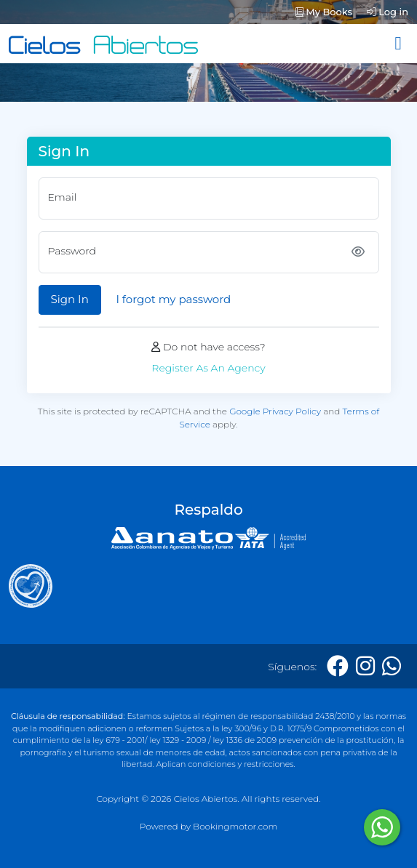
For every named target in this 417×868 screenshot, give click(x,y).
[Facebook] (338, 666)
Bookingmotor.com (235, 826)
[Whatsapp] (392, 666)
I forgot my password (173, 299)
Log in (388, 12)
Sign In (70, 299)
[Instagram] (365, 666)
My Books (324, 12)
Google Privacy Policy (275, 411)
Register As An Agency (208, 368)
